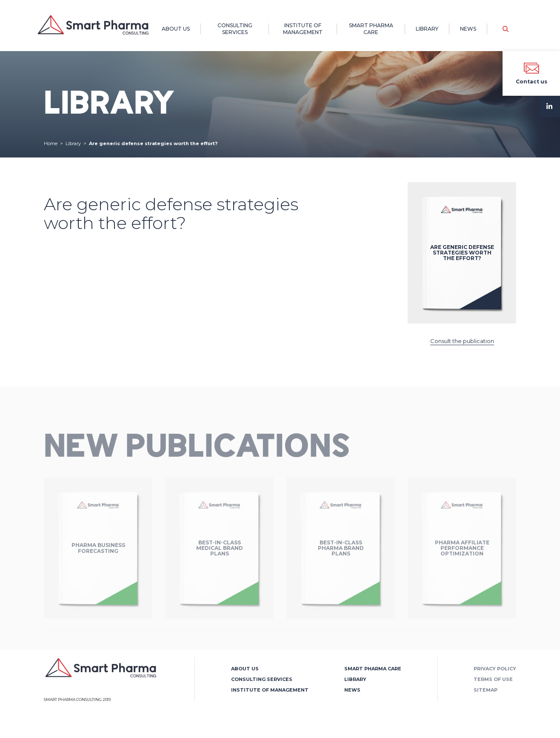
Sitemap (486, 690)
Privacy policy (495, 669)
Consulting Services (235, 29)
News (468, 29)
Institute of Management (303, 29)
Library (427, 29)
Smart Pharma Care (371, 29)
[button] (506, 29)
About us (176, 29)
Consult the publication (462, 341)
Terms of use (493, 679)
